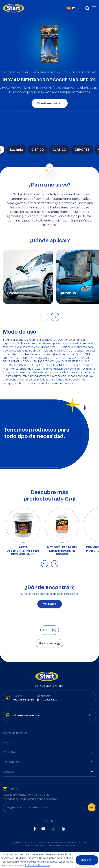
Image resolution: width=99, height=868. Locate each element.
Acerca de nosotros (15, 733)
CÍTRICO (38, 150)
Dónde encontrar (50, 103)
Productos (48, 752)
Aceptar (87, 860)
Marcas (7, 742)
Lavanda (16, 150)
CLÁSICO (59, 150)
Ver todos (50, 604)
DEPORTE (82, 150)
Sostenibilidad (48, 762)
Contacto (48, 772)
